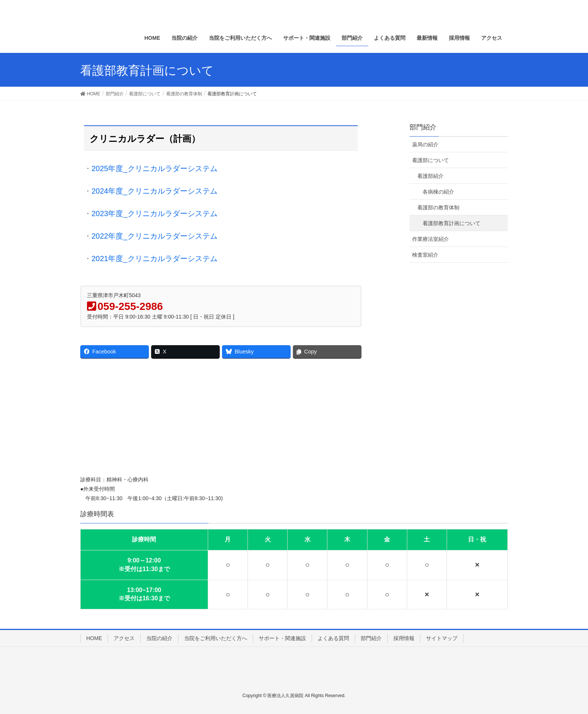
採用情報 (404, 638)
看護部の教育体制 (438, 207)
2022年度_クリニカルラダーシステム (154, 236)
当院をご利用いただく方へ (216, 638)
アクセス (124, 638)
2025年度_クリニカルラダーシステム (154, 168)
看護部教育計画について (451, 223)
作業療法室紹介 (430, 239)
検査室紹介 (425, 255)
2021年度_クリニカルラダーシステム (154, 259)
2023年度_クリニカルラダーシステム (154, 213)
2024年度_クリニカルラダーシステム (154, 191)
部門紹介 (423, 127)
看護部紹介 (430, 176)
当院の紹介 (159, 638)
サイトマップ (442, 638)
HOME (94, 638)
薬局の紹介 (425, 144)
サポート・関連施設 (282, 638)
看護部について (430, 160)
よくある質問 (333, 638)
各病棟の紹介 (438, 192)
